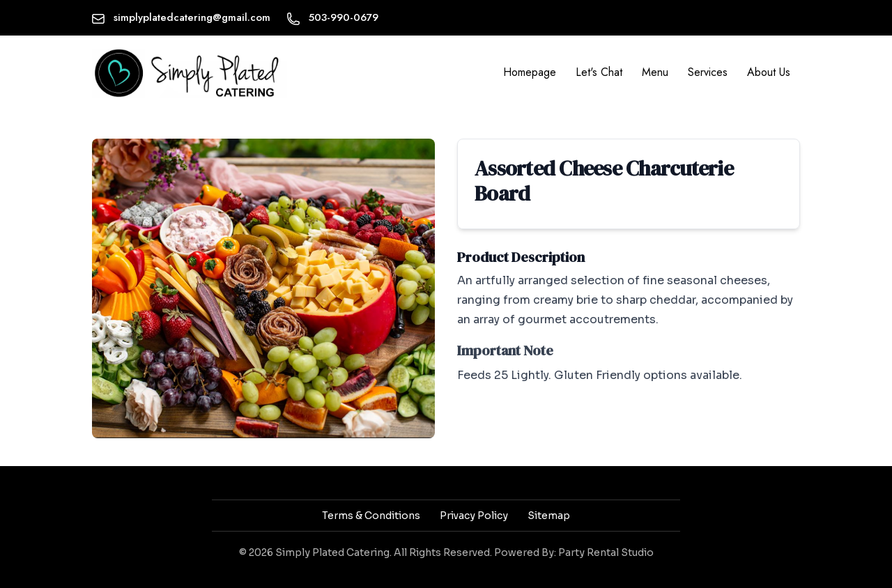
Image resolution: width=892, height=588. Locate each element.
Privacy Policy (474, 516)
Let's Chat (599, 72)
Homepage (530, 72)
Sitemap (549, 516)
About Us (769, 72)
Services (708, 72)
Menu (655, 72)
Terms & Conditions (371, 516)
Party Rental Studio (606, 552)
